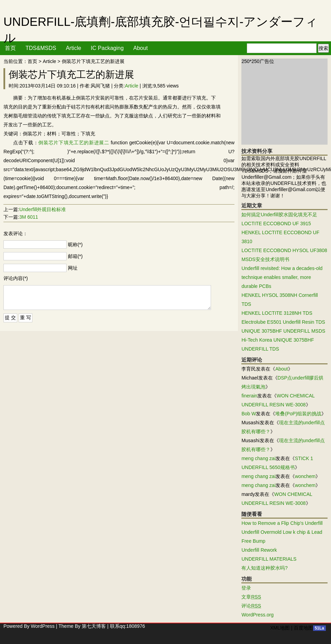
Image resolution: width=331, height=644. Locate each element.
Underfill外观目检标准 (43, 209)
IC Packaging (107, 48)
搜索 (323, 48)
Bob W (249, 414)
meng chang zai (258, 458)
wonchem (305, 476)
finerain (249, 396)
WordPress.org (257, 615)
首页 (10, 48)
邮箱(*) (75, 256)
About (141, 48)
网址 (73, 268)
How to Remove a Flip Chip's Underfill (282, 523)
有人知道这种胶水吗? (264, 568)
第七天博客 (94, 626)
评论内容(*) (16, 278)
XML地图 (280, 628)
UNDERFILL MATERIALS (269, 559)
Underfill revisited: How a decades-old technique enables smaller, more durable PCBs (282, 277)
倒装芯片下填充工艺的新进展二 (74, 143)
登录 (246, 588)
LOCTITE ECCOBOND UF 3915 (276, 224)
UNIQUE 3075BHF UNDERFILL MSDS (283, 331)
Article (73, 48)
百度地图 (303, 628)
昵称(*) (75, 245)
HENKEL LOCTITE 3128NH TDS (277, 313)
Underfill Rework (259, 550)
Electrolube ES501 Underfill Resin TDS (283, 322)
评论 (251, 606)
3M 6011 (29, 217)
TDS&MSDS (41, 48)
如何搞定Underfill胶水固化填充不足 (279, 215)
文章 (251, 597)
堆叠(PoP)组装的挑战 (298, 414)
